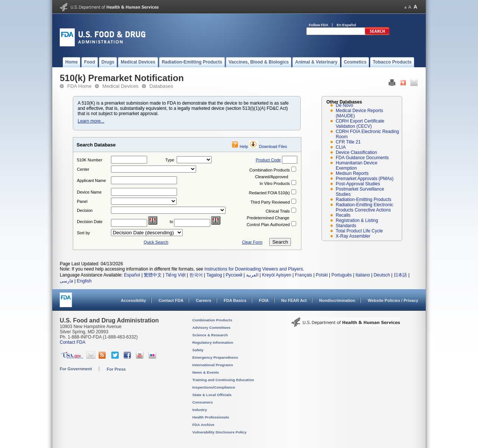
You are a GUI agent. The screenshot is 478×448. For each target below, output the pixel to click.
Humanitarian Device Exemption (356, 166)
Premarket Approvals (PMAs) (365, 179)
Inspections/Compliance (214, 387)
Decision (85, 210)
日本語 (400, 275)
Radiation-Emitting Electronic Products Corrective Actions (364, 207)
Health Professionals (211, 417)
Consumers (203, 402)
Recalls (343, 215)
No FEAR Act (294, 300)
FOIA (264, 300)
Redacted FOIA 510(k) (269, 193)
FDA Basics (235, 300)
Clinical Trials (278, 211)
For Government (76, 369)
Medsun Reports (352, 173)
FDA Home (79, 86)
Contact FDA (171, 300)
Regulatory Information (213, 342)
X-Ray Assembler (353, 236)
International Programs (213, 365)
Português (342, 275)
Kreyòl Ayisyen (277, 275)
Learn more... (91, 121)
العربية (252, 275)
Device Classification (356, 152)
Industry (200, 410)
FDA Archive (203, 425)
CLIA (341, 147)
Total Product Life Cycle (359, 231)
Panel (82, 201)
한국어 (196, 275)
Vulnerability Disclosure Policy (219, 432)
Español (132, 275)
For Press (116, 369)
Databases (161, 86)
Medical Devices (120, 86)
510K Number (90, 160)
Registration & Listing (357, 220)
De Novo (344, 105)
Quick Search (156, 242)
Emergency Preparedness (215, 357)
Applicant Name (91, 180)
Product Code (268, 160)
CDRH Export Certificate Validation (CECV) (360, 124)
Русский (234, 275)
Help (244, 146)
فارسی (66, 281)
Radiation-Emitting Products (364, 200)
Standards (346, 226)
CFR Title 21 (348, 142)
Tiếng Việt (176, 275)
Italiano (363, 275)
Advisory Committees (211, 327)
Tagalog (214, 275)
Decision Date (90, 222)
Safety (198, 350)
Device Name (89, 192)
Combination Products (270, 170)
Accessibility (134, 300)
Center (83, 169)
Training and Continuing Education (223, 380)
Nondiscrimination (337, 300)
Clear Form (252, 242)
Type (170, 160)
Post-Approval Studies (358, 184)
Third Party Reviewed (270, 202)
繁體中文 (153, 275)
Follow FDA (319, 25)
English (84, 281)
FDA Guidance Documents (362, 158)
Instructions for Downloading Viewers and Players (254, 269)
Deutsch (382, 275)
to (172, 222)
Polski (322, 275)
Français (304, 275)
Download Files (273, 146)
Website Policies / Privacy (393, 300)
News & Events (206, 372)
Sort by (83, 233)
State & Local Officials (212, 395)
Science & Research (210, 335)
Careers (204, 300)
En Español (347, 25)
